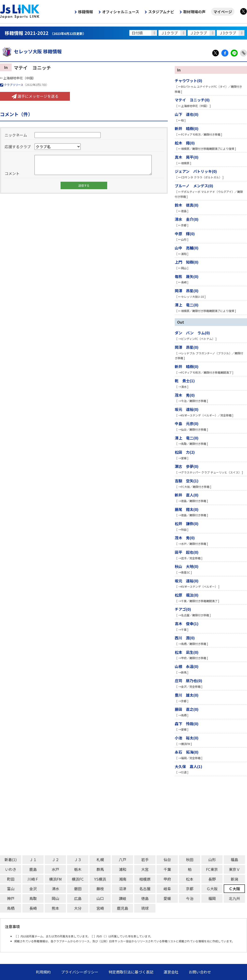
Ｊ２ (55, 859)
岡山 (55, 898)
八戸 (123, 859)
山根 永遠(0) (187, 666)
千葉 (167, 869)
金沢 (33, 889)
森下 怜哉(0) (187, 724)
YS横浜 (100, 879)
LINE (234, 53)
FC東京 (212, 869)
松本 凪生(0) (187, 652)
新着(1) (11, 859)
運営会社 (171, 972)
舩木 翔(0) (185, 143)
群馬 (100, 869)
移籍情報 (86, 12)
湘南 (123, 879)
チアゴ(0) (183, 609)
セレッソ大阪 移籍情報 (31, 51)
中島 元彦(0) (187, 423)
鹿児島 (123, 908)
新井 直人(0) (187, 495)
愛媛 (167, 898)
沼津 (123, 889)
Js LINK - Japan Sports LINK (20, 12)
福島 (234, 859)
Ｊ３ (78, 859)
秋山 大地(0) (187, 566)
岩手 (145, 859)
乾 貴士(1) (185, 381)
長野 (212, 879)
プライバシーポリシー (80, 972)
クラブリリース (12, 85)
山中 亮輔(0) (187, 248)
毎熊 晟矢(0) (187, 276)
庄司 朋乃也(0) (189, 681)
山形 (212, 859)
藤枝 (100, 889)
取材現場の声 (194, 12)
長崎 (33, 908)
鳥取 (33, 898)
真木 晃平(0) (187, 157)
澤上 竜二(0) (187, 305)
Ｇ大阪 (212, 889)
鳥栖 (11, 908)
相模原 (145, 879)
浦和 (123, 869)
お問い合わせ (200, 972)
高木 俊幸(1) (187, 624)
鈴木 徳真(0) (187, 205)
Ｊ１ (33, 859)
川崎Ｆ (33, 879)
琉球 (145, 908)
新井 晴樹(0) (187, 128)
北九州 (234, 898)
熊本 (55, 908)
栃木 (78, 869)
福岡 (212, 898)
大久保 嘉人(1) (189, 766)
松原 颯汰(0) (187, 595)
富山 (11, 889)
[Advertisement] (123, 816)
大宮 (145, 869)
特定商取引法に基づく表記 (131, 972)
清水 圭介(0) (187, 219)
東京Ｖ (234, 869)
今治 (190, 898)
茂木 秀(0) (185, 395)
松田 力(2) (185, 452)
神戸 (11, 898)
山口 (100, 898)
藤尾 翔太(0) (187, 509)
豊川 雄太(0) (187, 695)
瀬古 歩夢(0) (187, 466)
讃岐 (123, 898)
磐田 (78, 889)
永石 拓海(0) (187, 752)
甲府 (167, 879)
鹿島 (33, 869)
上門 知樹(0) (187, 262)
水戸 (55, 869)
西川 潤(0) (185, 638)
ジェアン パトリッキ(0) (196, 171)
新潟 (234, 879)
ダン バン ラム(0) (192, 333)
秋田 (190, 859)
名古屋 (145, 889)
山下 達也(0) (187, 114)
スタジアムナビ (161, 12)
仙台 (167, 859)
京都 (190, 889)
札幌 (100, 859)
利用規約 (43, 972)
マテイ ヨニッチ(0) (192, 100)
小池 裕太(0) (187, 738)
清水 (55, 889)
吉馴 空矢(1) (187, 481)
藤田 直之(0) (187, 709)
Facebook (225, 53)
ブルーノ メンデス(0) (194, 186)
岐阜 (167, 889)
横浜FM (55, 879)
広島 (78, 898)
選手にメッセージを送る (35, 96)
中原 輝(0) (185, 234)
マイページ (223, 12)
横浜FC (78, 879)
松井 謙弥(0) (187, 524)
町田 (11, 879)
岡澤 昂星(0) (187, 291)
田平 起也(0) (187, 552)
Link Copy (244, 53)
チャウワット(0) (189, 81)
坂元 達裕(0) (187, 409)
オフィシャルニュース (121, 12)
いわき (11, 869)
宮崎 (100, 908)
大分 (78, 908)
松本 (190, 879)
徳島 (145, 898)
